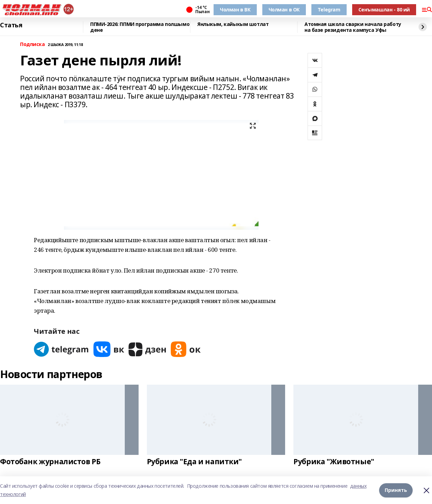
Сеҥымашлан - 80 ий (384, 10)
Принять (396, 490)
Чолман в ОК (284, 10)
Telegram (329, 10)
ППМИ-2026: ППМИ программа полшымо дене (140, 27)
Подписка (32, 44)
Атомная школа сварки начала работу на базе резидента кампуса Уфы (353, 27)
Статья (11, 25)
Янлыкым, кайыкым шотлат (233, 24)
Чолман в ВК (235, 10)
